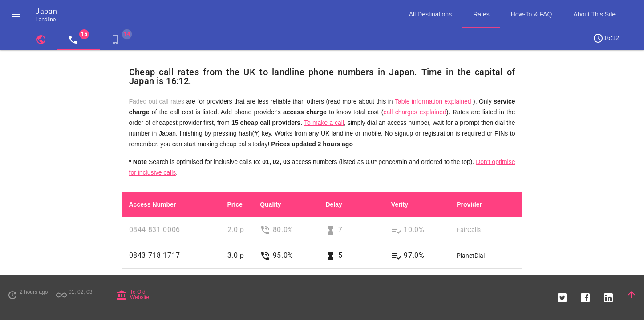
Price (235, 204)
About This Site (594, 14)
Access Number (153, 204)
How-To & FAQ (532, 14)
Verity (400, 204)
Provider (469, 204)
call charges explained (415, 112)
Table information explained (433, 101)
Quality (270, 204)
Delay (334, 204)
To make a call (324, 123)
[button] (16, 14)
